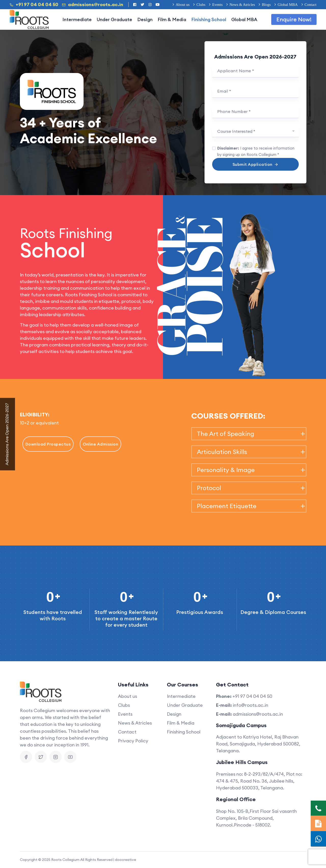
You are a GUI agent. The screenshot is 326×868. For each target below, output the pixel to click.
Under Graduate (114, 19)
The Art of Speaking (226, 434)
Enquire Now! (294, 19)
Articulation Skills (222, 452)
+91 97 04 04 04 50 (34, 5)
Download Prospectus (48, 444)
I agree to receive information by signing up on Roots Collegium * (256, 151)
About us (183, 5)
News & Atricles (242, 5)
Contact (311, 5)
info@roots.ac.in (250, 705)
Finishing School (209, 19)
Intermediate (77, 19)
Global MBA (288, 5)
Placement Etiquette (227, 506)
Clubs (201, 5)
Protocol (209, 488)
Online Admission (100, 444)
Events (217, 5)
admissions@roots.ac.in (93, 5)
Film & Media (172, 19)
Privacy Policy (133, 741)
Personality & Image (226, 470)
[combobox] (255, 132)
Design (145, 19)
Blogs (266, 5)
